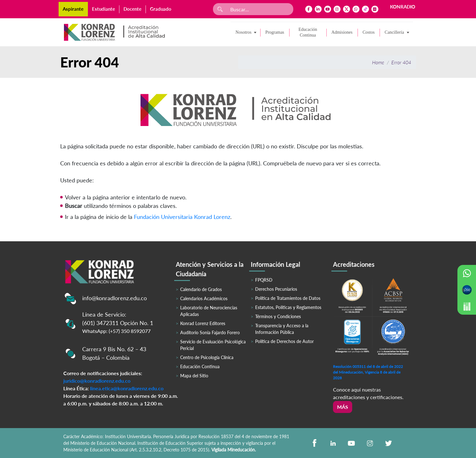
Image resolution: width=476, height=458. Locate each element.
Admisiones (342, 32)
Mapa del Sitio (194, 376)
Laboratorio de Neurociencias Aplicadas (209, 311)
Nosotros (244, 32)
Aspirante (73, 9)
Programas (275, 32)
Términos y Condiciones (278, 316)
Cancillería (394, 32)
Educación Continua (308, 32)
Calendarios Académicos (204, 298)
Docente (132, 9)
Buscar (74, 206)
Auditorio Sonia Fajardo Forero (210, 332)
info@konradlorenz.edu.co (115, 298)
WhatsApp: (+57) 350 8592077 (116, 331)
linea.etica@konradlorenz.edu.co (127, 388)
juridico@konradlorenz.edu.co (97, 381)
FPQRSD (264, 280)
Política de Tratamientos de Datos (288, 298)
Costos (369, 32)
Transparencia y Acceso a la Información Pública (282, 329)
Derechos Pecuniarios (276, 289)
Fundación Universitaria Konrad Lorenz (182, 217)
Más (343, 407)
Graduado (161, 9)
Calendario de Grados (201, 289)
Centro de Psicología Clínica (207, 357)
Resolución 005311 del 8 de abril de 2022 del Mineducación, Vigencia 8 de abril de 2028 (368, 372)
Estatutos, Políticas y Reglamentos (288, 307)
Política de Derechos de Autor (284, 341)
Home (378, 62)
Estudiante (103, 9)
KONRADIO (403, 7)
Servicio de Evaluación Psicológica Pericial (213, 345)
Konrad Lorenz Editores (203, 323)
